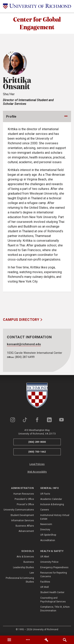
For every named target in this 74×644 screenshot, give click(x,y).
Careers (45, 510)
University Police (49, 562)
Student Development (22, 515)
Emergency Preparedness (54, 567)
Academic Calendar (51, 499)
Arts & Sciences (25, 557)
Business (29, 562)
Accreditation (48, 540)
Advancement (26, 531)
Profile (11, 117)
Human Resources (24, 494)
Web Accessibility (37, 472)
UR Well (44, 587)
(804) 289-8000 (37, 442)
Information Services (23, 521)
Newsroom (46, 524)
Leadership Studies (23, 567)
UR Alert (45, 557)
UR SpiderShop (48, 535)
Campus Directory (22, 320)
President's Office (24, 499)
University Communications (19, 510)
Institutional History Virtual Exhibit (55, 517)
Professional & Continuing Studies (20, 580)
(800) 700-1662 (37, 452)
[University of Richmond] (37, 6)
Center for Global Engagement (37, 23)
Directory (45, 530)
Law (32, 573)
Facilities (45, 582)
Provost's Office (25, 504)
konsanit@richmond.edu (24, 344)
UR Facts (45, 494)
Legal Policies (37, 464)
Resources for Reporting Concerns (54, 575)
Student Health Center (52, 593)
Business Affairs (25, 526)
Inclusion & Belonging (52, 504)
